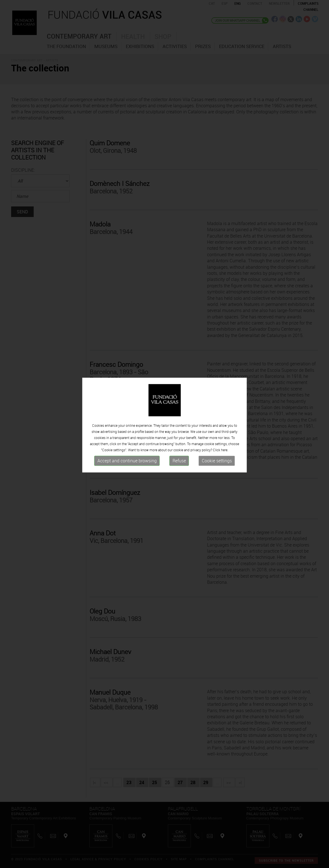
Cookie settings (217, 449)
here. (225, 438)
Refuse (179, 449)
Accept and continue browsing (127, 449)
